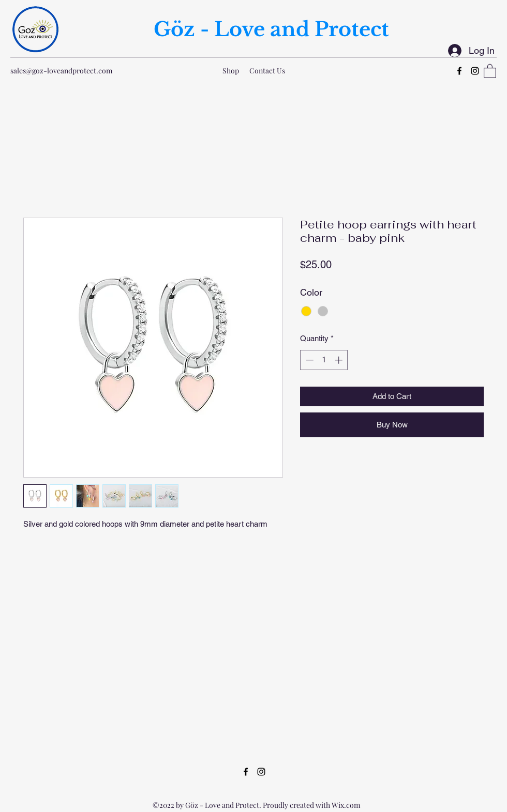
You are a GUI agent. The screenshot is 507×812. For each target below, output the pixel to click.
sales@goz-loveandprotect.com (61, 71)
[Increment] (340, 360)
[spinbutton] (324, 360)
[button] (490, 71)
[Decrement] (309, 360)
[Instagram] (475, 71)
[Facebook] (459, 71)
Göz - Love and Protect (271, 29)
